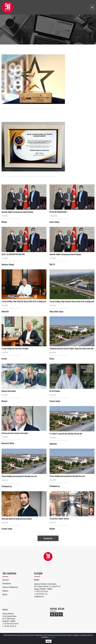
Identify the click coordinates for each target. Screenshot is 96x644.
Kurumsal (6, 580)
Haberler (5, 591)
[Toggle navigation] (92, 7)
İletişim (5, 594)
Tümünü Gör (48, 538)
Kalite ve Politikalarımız (10, 587)
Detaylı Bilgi (52, 639)
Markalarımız (7, 583)
